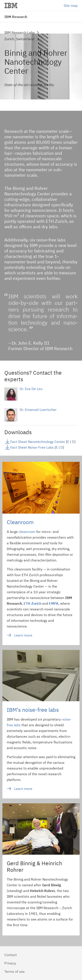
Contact (11, 955)
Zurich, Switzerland (19, 39)
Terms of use (15, 971)
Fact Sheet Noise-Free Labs (32, 447)
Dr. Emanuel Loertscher (38, 410)
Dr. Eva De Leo (31, 389)
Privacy (10, 963)
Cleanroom (20, 522)
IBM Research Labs (20, 32)
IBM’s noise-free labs (33, 710)
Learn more (23, 635)
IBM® (11, 5)
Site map (71, 5)
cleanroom (27, 532)
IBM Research (16, 17)
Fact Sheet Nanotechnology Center (38, 442)
